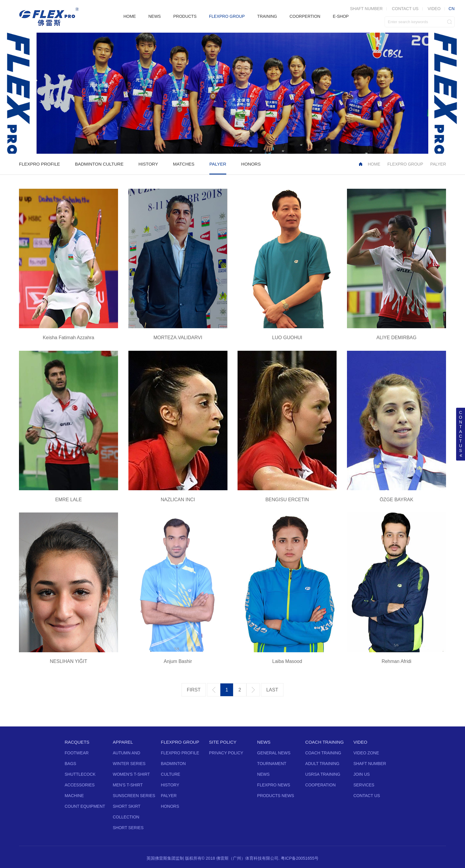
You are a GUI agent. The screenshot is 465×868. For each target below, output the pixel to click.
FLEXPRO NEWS (274, 785)
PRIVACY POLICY (226, 753)
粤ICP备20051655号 (300, 858)
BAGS (70, 764)
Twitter (211, 837)
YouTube (232, 837)
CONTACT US (405, 9)
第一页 (194, 690)
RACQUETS (77, 742)
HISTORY (148, 164)
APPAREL (123, 742)
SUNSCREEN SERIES (134, 796)
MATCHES (184, 164)
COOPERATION (320, 785)
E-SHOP (341, 16)
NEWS (155, 16)
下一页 (253, 690)
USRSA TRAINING (323, 774)
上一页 (214, 690)
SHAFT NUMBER (366, 9)
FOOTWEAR (77, 753)
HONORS (251, 164)
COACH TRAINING (324, 742)
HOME (130, 16)
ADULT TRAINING (322, 764)
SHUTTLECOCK (80, 774)
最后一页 (272, 690)
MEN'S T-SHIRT (128, 785)
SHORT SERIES (128, 828)
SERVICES (364, 785)
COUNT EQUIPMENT (85, 806)
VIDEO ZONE (366, 753)
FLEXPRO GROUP (227, 16)
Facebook (221, 837)
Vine (253, 837)
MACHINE (74, 796)
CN (452, 9)
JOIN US (362, 774)
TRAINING (267, 16)
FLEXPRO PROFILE (39, 164)
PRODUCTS (185, 16)
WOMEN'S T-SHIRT (131, 774)
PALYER (218, 164)
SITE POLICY (223, 742)
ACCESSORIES (80, 785)
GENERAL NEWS (274, 753)
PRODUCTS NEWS (276, 796)
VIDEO (434, 9)
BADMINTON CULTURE (99, 164)
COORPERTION (305, 16)
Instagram (243, 837)
